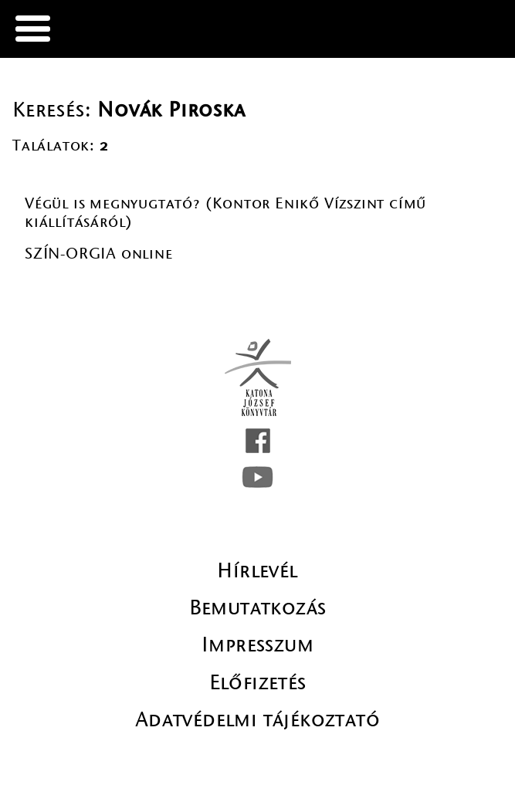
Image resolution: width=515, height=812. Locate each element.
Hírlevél (257, 570)
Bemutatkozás (258, 607)
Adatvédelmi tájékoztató (257, 719)
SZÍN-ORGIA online (99, 254)
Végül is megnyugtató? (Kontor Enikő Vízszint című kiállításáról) (225, 213)
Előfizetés (258, 682)
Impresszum (257, 645)
